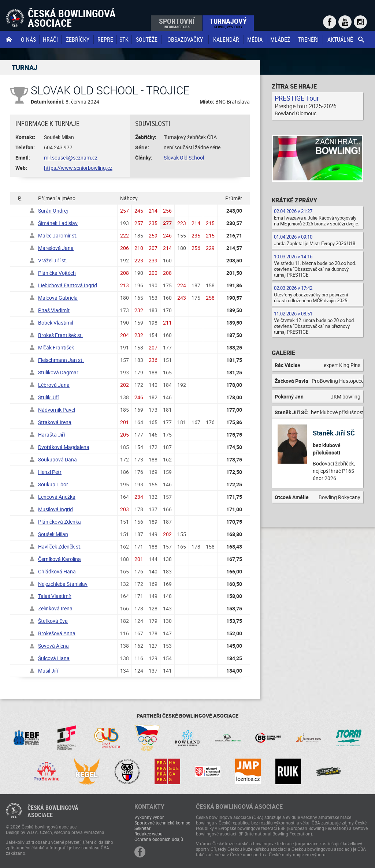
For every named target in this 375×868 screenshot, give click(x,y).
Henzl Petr (50, 472)
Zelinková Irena (55, 608)
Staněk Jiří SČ (334, 433)
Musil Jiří (48, 671)
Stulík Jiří (48, 397)
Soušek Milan (53, 534)
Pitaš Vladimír (54, 310)
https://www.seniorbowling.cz (78, 168)
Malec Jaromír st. (58, 235)
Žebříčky (78, 40)
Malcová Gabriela (58, 298)
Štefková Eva (53, 621)
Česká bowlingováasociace (53, 811)
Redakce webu (148, 834)
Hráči (50, 40)
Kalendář (226, 40)
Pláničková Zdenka (60, 522)
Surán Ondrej (53, 211)
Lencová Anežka (57, 497)
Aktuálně (340, 40)
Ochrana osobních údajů (159, 839)
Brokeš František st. (61, 335)
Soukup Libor (53, 484)
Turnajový (228, 23)
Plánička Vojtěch (57, 273)
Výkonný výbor (149, 817)
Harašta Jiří (51, 435)
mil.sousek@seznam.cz (71, 158)
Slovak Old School (184, 158)
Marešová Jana (56, 248)
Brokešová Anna (57, 633)
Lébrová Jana (54, 385)
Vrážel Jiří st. (53, 260)
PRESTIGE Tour (297, 98)
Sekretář (142, 828)
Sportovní (177, 23)
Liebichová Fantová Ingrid (68, 285)
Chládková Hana (57, 571)
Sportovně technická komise (162, 823)
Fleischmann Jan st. (61, 360)
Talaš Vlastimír (55, 596)
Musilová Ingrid (55, 509)
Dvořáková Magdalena (64, 447)
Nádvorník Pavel (57, 410)
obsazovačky (185, 40)
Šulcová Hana (54, 658)
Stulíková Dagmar (58, 372)
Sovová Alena (53, 646)
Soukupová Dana (57, 459)
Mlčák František (56, 347)
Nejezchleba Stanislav (63, 584)
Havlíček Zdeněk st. (60, 547)
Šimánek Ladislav (58, 223)
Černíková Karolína (60, 559)
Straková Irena (55, 422)
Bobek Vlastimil (55, 323)
